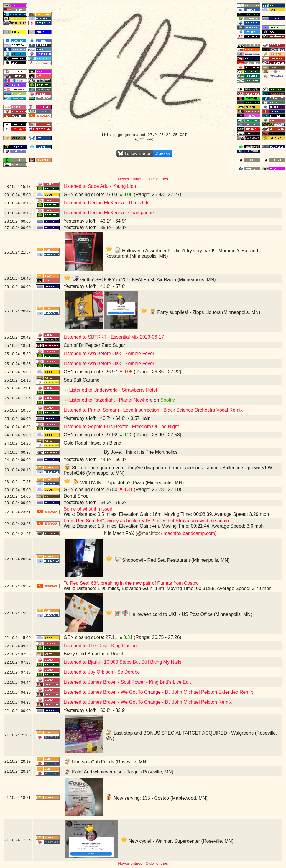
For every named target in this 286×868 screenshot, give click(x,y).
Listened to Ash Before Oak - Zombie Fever (109, 353)
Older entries (157, 179)
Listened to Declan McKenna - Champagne (109, 213)
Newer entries (130, 179)
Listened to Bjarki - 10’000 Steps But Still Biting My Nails (123, 662)
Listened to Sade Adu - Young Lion (100, 186)
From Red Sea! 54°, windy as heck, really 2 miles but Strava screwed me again (146, 521)
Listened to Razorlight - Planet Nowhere (111, 400)
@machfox (148, 533)
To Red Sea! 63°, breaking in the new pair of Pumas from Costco (131, 583)
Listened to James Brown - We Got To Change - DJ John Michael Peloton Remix (148, 702)
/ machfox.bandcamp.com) (188, 533)
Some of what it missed (88, 509)
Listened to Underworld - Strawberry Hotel (113, 390)
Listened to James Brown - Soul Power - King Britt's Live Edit (127, 682)
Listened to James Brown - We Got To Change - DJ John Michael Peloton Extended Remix (158, 692)
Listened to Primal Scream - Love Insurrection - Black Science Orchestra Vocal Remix (153, 410)
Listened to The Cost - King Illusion (100, 646)
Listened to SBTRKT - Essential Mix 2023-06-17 (114, 337)
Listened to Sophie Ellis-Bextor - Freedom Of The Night (121, 426)
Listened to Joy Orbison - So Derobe (102, 672)
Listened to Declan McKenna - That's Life (107, 203)
